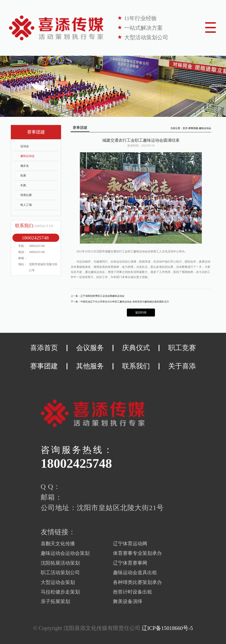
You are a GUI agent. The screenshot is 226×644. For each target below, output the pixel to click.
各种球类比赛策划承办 (137, 582)
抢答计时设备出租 (133, 592)
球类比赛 (26, 195)
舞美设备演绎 (128, 601)
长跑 (23, 185)
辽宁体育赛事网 (130, 563)
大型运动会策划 (58, 582)
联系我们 (136, 366)
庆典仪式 (136, 348)
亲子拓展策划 (55, 601)
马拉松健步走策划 (60, 592)
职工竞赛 (182, 348)
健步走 (25, 166)
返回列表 (141, 313)
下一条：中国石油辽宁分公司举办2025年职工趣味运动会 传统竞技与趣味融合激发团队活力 (120, 302)
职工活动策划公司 (60, 573)
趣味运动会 (27, 156)
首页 (185, 128)
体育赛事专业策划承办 (137, 553)
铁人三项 (26, 205)
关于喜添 (182, 366)
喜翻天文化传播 (58, 544)
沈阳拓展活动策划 (60, 563)
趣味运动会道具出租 (135, 573)
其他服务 (90, 366)
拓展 (23, 176)
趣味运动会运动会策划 (65, 553)
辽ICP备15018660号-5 (167, 628)
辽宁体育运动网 (130, 544)
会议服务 (90, 348)
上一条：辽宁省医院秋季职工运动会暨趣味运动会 (98, 296)
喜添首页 (44, 348)
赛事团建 (193, 128)
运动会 (25, 146)
